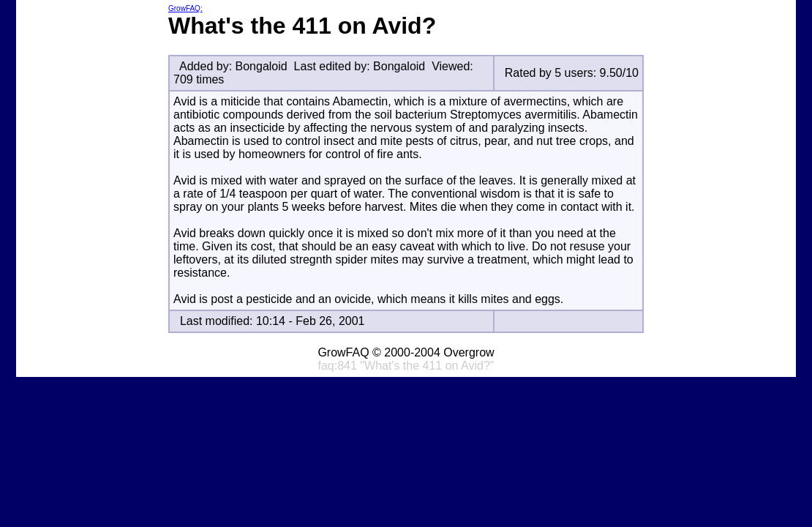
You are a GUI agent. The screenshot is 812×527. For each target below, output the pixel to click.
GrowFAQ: (185, 8)
